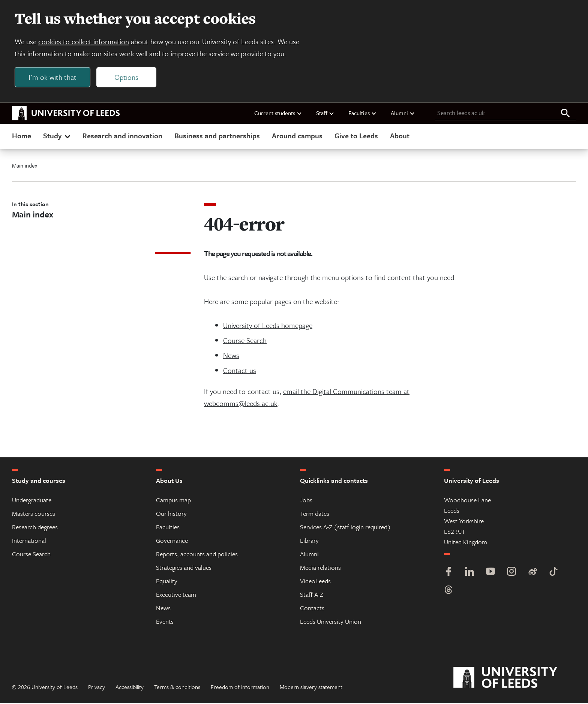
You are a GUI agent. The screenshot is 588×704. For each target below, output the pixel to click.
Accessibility (130, 688)
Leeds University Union (331, 622)
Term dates (315, 514)
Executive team (176, 595)
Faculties (363, 114)
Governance (172, 541)
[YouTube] (490, 573)
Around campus (297, 136)
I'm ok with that (53, 77)
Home (22, 136)
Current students (278, 114)
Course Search (245, 341)
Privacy (97, 688)
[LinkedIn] (469, 573)
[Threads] (448, 591)
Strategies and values (184, 568)
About (400, 136)
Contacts (312, 609)
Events (165, 622)
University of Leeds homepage (268, 326)
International (29, 541)
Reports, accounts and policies (197, 555)
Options (127, 77)
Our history (171, 514)
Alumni (403, 114)
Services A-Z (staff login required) (345, 528)
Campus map (173, 501)
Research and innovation (122, 136)
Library (309, 541)
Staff (325, 114)
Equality (167, 582)
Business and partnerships (217, 136)
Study (58, 136)
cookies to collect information (84, 42)
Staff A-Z (312, 595)
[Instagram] (511, 573)
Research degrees (35, 528)
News (231, 356)
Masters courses (34, 514)
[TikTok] (553, 573)
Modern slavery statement (311, 688)
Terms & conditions (177, 688)
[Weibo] (532, 573)
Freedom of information (240, 688)
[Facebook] (448, 573)
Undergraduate (32, 501)
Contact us (240, 371)
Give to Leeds (356, 136)
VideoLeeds (315, 582)
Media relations (320, 568)
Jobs (306, 501)
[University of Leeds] (515, 679)
